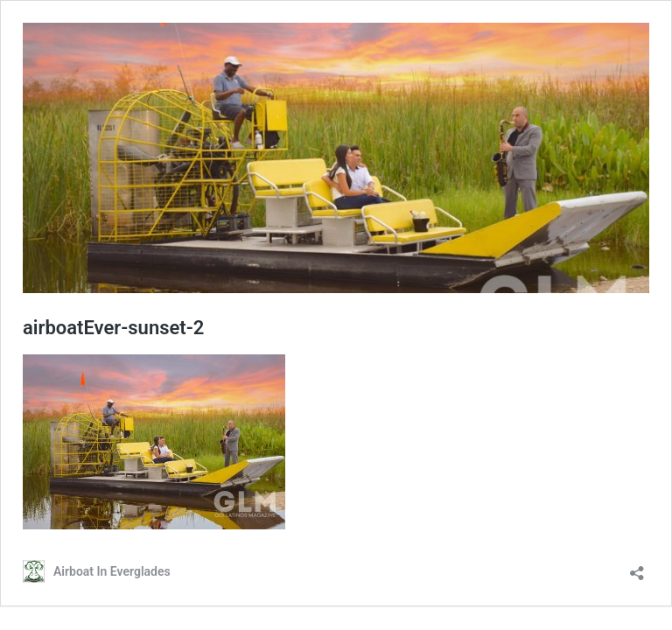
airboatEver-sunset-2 (113, 328)
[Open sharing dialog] (637, 567)
